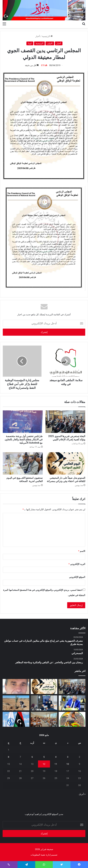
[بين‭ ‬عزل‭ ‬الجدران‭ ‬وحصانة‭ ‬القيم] (16, 686)
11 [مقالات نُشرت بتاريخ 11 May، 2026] (56, 764)
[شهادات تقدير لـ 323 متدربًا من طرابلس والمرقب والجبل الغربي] (72, 703)
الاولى (50, 43)
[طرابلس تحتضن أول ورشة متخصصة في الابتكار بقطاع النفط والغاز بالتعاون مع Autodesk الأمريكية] (23, 422)
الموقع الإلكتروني (77, 577)
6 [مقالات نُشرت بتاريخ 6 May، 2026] (32, 757)
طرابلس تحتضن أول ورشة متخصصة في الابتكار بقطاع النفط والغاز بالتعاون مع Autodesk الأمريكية (24, 439)
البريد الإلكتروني (77, 564)
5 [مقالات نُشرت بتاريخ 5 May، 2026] (44, 757)
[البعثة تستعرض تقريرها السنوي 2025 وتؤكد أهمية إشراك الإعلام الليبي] (65, 422)
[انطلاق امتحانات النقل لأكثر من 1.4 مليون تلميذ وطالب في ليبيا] (44, 719)
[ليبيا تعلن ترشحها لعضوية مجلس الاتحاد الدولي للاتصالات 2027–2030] (16, 719)
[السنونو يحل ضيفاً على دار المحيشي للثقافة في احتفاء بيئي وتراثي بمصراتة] (65, 463)
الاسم (82, 551)
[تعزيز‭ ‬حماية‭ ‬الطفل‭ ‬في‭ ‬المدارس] (44, 703)
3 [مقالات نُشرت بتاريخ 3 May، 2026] (68, 757)
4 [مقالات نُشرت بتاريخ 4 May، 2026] (56, 757)
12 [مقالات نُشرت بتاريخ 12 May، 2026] (44, 764)
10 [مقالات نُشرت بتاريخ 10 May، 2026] (68, 764)
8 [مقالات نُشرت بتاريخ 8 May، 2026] (8, 757)
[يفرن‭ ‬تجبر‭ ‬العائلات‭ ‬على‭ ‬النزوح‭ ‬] (72, 719)
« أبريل (82, 794)
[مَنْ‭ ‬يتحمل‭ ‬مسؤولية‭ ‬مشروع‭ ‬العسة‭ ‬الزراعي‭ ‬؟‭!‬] (16, 703)
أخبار (38, 36)
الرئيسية (47, 36)
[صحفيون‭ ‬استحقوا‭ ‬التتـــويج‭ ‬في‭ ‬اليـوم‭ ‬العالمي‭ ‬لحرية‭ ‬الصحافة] (23, 463)
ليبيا (30, 43)
